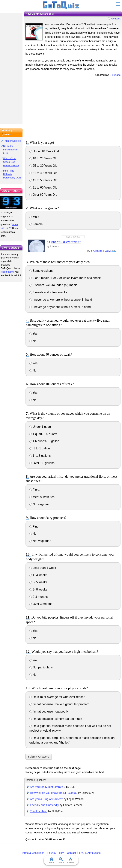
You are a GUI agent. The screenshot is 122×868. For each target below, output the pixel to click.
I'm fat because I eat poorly (49, 711)
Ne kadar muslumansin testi (10, 150)
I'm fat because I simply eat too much (56, 719)
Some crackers (41, 271)
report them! (7, 272)
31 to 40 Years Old (43, 173)
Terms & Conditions (33, 853)
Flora (34, 490)
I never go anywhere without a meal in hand (60, 307)
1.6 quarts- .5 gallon (44, 441)
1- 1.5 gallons (40, 456)
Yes (33, 334)
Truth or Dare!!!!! (12, 141)
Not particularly (41, 667)
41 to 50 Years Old (43, 180)
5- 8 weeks (38, 589)
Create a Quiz (102, 251)
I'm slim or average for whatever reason (57, 697)
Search (61, 860)
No (33, 341)
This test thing (39, 811)
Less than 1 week (43, 568)
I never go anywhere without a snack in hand (61, 300)
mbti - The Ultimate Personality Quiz (12, 174)
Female (36, 224)
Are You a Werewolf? (66, 242)
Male (34, 217)
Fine (34, 526)
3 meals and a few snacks (48, 292)
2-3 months (39, 597)
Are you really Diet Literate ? (48, 787)
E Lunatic (115, 75)
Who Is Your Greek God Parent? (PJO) (11, 162)
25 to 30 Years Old (43, 166)
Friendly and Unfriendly (44, 805)
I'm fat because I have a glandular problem (59, 704)
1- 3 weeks (38, 575)
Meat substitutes (42, 497)
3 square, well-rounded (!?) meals (53, 285)
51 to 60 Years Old (43, 188)
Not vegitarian (40, 504)
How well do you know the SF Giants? (54, 793)
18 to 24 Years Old (43, 158)
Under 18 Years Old (44, 151)
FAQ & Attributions (90, 853)
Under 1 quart (40, 427)
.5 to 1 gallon (40, 448)
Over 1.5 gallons (42, 463)
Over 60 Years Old (43, 195)
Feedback (116, 19)
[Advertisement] (73, 108)
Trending (70, 860)
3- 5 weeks (38, 582)
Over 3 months (41, 604)
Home (52, 860)
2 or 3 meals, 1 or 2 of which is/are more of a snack (65, 278)
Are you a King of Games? (46, 799)
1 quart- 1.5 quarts (43, 434)
